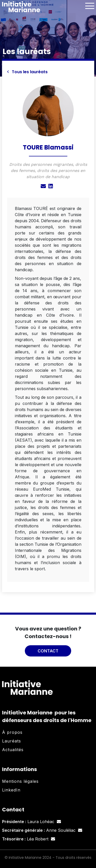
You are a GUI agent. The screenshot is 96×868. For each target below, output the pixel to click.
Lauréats (12, 741)
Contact (48, 651)
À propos (12, 732)
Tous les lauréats (27, 72)
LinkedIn (11, 790)
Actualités (13, 750)
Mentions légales (20, 781)
